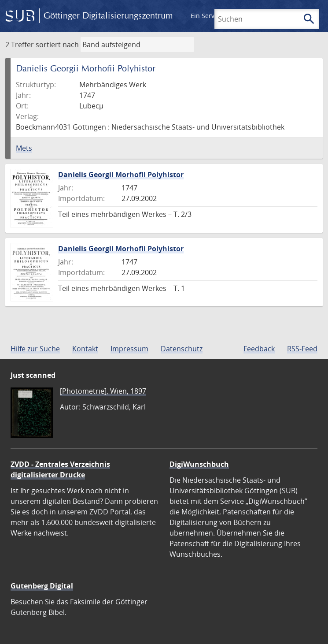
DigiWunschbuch (199, 464)
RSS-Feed (302, 349)
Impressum (129, 349)
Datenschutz (182, 349)
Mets (24, 148)
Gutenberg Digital (42, 586)
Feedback (259, 349)
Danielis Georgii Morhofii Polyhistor (121, 175)
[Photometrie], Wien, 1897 (103, 391)
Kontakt (85, 349)
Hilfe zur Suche (35, 349)
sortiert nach (57, 45)
